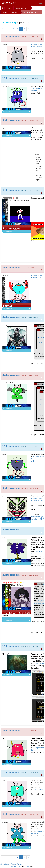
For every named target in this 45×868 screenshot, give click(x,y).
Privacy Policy (5, 864)
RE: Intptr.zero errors (11, 36)
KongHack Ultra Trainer (11, 12)
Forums (10, 8)
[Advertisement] (19, 17)
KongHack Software (23, 8)
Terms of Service (16, 864)
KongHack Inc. (16, 866)
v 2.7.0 (27, 866)
